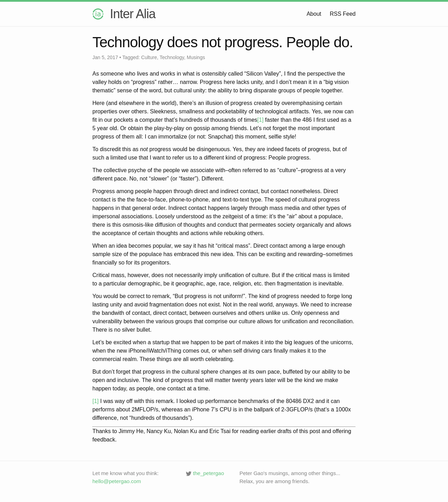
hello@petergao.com (117, 481)
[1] (260, 120)
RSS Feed (343, 14)
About (314, 14)
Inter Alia (124, 14)
